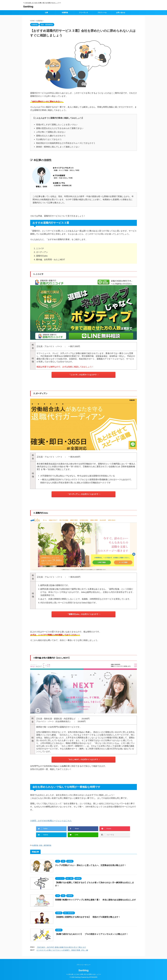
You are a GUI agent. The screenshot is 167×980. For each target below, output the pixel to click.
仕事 (46, 13)
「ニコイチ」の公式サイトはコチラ (84, 375)
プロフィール (102, 13)
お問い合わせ (121, 13)
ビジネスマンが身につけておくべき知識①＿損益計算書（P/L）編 (62, 950)
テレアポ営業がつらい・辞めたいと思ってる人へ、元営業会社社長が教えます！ (91, 865)
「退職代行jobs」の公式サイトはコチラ (83, 614)
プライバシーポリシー (83, 964)
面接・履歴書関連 (45, 845)
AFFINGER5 (93, 977)
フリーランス (83, 13)
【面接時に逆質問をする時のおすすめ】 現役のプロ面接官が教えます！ (88, 917)
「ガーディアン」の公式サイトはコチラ (84, 494)
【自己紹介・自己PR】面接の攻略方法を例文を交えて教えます (61, 947)
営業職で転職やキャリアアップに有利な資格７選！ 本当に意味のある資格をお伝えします (96, 900)
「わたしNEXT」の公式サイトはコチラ (83, 759)
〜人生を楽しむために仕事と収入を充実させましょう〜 (83, 974)
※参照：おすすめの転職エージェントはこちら (51, 821)
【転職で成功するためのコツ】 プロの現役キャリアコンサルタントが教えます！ (92, 934)
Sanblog (28, 7)
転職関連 (65, 13)
